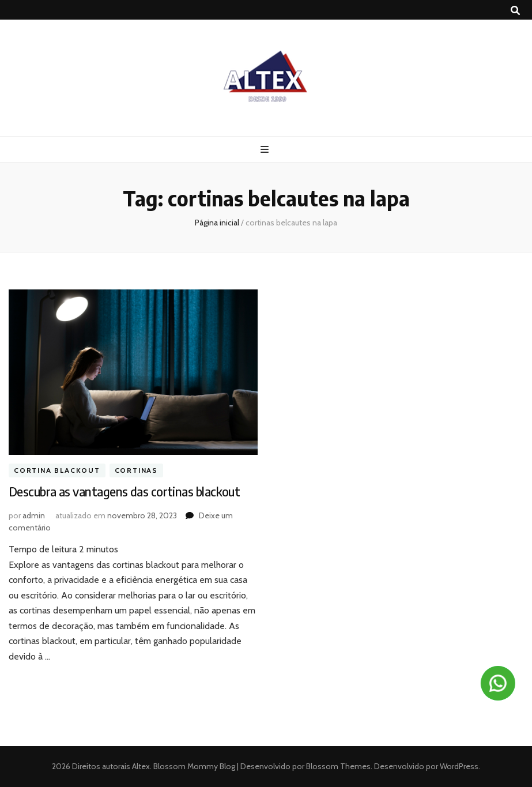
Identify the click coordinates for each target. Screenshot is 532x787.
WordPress (459, 766)
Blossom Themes (337, 766)
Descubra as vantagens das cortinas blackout (124, 491)
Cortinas (136, 470)
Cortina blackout (57, 470)
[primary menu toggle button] (266, 150)
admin (34, 515)
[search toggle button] (515, 11)
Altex (141, 766)
